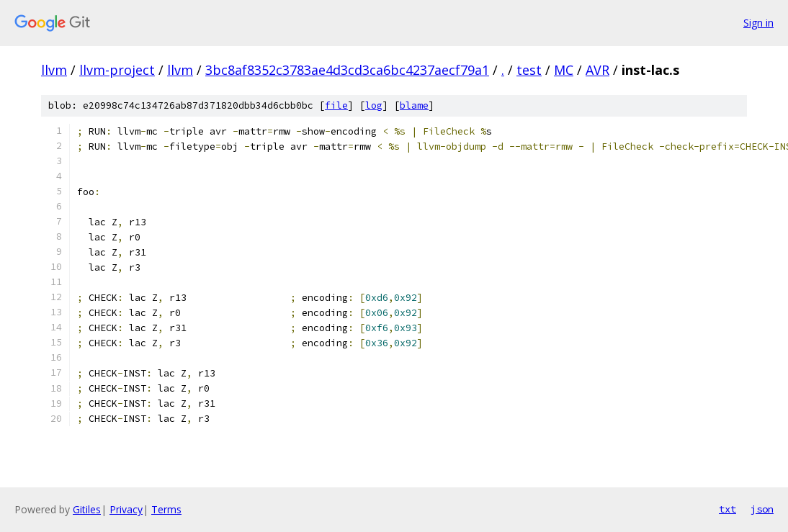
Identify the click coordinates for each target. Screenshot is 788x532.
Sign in (758, 23)
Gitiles (87, 509)
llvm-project (117, 70)
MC (564, 70)
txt (727, 509)
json (762, 509)
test (529, 70)
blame (414, 105)
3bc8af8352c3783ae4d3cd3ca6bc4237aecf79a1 (347, 70)
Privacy (126, 509)
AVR (597, 70)
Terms (166, 509)
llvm (54, 70)
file (336, 105)
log (374, 105)
